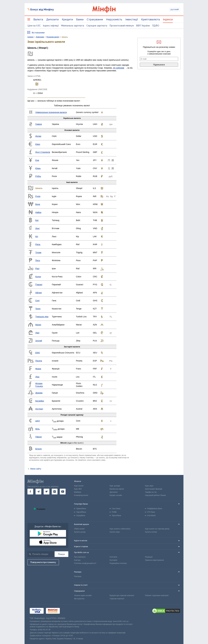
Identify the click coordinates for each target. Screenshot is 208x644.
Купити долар (80, 532)
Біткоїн (38, 449)
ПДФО (156, 26)
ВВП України (143, 26)
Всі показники (38, 33)
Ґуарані (39, 285)
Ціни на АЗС (34, 26)
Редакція (149, 557)
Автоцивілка (79, 599)
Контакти (113, 557)
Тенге (38, 309)
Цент (38, 421)
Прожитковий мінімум (122, 26)
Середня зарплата (97, 26)
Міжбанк (78, 492)
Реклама (78, 576)
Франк (38, 369)
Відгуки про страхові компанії (122, 595)
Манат (38, 325)
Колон (38, 277)
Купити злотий (151, 532)
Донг (37, 228)
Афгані (38, 293)
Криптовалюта (150, 19)
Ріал (37, 269)
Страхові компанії (117, 599)
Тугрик (38, 252)
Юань (38, 168)
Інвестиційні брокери (154, 489)
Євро (38, 144)
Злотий (39, 341)
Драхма (39, 393)
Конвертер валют (81, 495)
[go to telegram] (38, 492)
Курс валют (79, 486)
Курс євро (149, 486)
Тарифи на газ (151, 492)
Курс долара (115, 486)
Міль (37, 429)
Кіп (37, 236)
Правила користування (154, 560)
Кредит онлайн (116, 495)
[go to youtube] (63, 492)
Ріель (38, 244)
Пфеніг (38, 437)
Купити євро (115, 532)
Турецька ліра (42, 317)
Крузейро (40, 401)
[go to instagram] (55, 492)
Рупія (38, 196)
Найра (38, 212)
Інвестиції (132, 19)
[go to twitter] (47, 492)
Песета (39, 361)
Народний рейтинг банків (155, 495)
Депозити (52, 19)
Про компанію (80, 557)
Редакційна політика (118, 563)
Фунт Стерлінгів (43, 152)
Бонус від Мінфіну (42, 9)
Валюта (38, 19)
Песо (38, 260)
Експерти (113, 560)
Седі (37, 301)
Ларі (37, 333)
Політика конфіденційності (85, 563)
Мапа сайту (36, 469)
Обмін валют (79, 529)
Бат (37, 220)
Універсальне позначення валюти (51, 112)
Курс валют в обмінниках (120, 529)
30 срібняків (119, 68)
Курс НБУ (78, 489)
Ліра (37, 377)
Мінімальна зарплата (73, 26)
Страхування (95, 19)
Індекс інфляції (51, 26)
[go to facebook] (30, 492)
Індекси (168, 19)
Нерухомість (114, 19)
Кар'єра (77, 560)
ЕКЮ (38, 353)
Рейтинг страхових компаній (157, 595)
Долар (38, 136)
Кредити (67, 19)
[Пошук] (61, 554)
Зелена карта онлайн (83, 595)
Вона (38, 204)
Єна (37, 160)
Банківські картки (117, 489)
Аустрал (39, 409)
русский (175, 9)
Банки (80, 19)
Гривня (38, 124)
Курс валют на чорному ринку (157, 529)
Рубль (38, 176)
